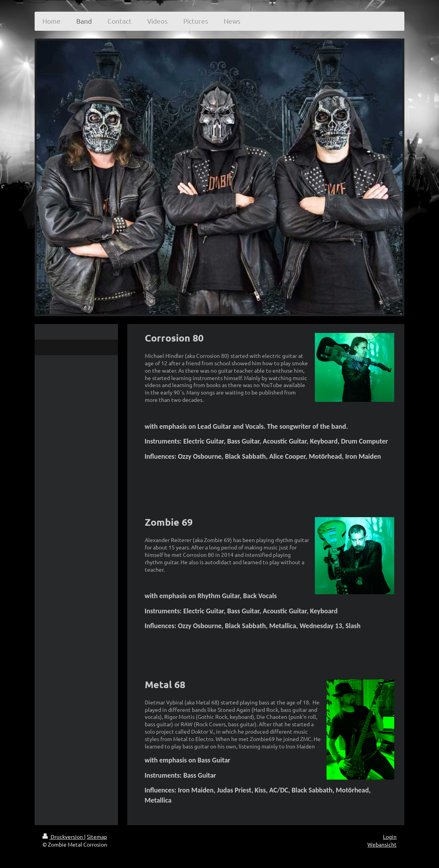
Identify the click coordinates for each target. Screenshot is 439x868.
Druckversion (63, 836)
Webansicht (382, 844)
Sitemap (97, 836)
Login (390, 836)
